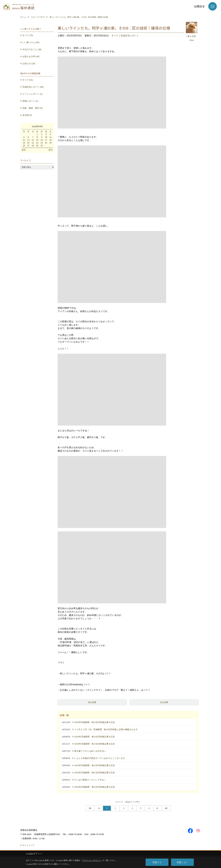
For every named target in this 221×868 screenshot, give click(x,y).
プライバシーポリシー (92, 860)
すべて (115, 36)
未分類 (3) (27, 115)
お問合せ (199, 6)
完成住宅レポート (130, 36)
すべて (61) (28, 80)
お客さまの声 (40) (31, 56)
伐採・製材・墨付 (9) (32, 108)
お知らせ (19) (29, 63)
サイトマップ (28, 845)
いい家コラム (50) (31, 42)
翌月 (51, 150)
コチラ (107, 673)
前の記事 (92, 702)
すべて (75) (28, 35)
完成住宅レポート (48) (33, 87)
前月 (24, 150)
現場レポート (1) (30, 101)
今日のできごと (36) (32, 49)
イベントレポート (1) (32, 94)
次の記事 (164, 702)
